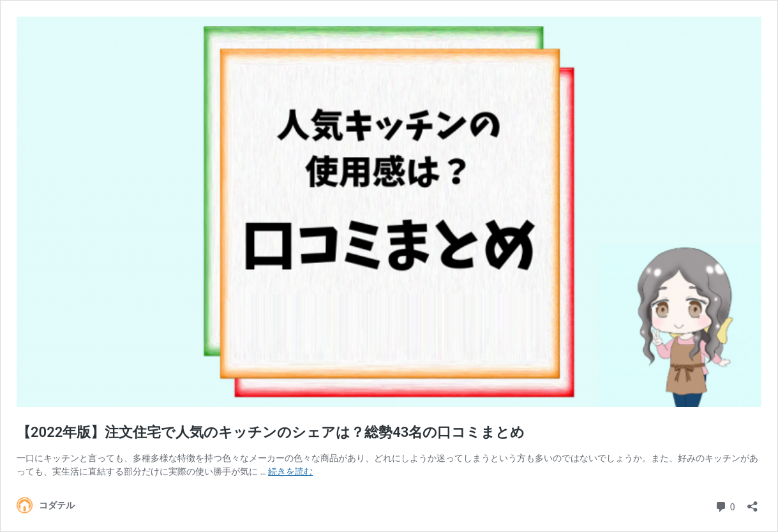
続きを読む (290, 471)
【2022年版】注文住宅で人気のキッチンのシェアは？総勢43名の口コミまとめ (271, 432)
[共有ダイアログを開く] (752, 502)
